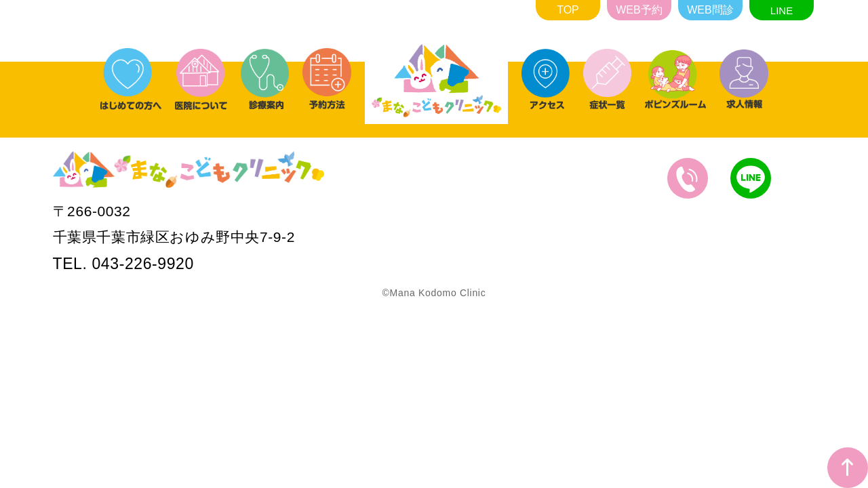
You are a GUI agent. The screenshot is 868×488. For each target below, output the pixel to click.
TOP (568, 10)
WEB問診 (710, 10)
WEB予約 (639, 10)
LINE (782, 11)
